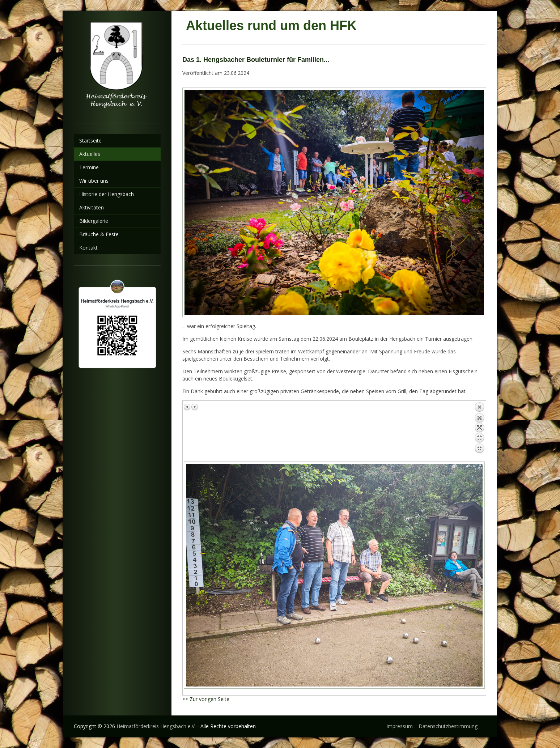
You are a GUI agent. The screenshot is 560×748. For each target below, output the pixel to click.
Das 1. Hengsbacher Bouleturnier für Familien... (256, 60)
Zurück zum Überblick (479, 429)
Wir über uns (94, 181)
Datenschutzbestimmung (448, 726)
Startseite (90, 141)
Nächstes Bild (195, 407)
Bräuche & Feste (99, 234)
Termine (89, 167)
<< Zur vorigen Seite (206, 699)
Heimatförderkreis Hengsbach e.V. (156, 726)
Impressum (400, 726)
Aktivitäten (92, 207)
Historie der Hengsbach (107, 194)
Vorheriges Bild (187, 407)
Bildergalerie (94, 221)
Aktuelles (90, 154)
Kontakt (88, 248)
